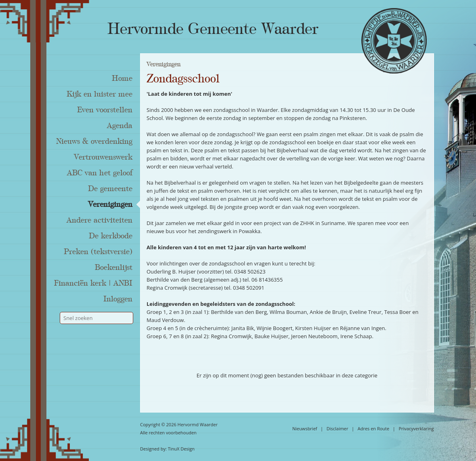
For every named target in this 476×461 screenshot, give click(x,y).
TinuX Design (181, 449)
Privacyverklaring (416, 428)
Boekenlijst (114, 267)
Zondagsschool (183, 79)
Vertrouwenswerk (103, 157)
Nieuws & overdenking (94, 141)
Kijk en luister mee (100, 94)
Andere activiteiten (100, 220)
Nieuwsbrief (305, 428)
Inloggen (118, 299)
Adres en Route (374, 428)
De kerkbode (111, 236)
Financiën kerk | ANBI (93, 283)
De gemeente (110, 189)
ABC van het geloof (100, 173)
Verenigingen (110, 204)
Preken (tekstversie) (98, 252)
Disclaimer (338, 428)
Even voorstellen (105, 110)
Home (122, 78)
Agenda (120, 126)
